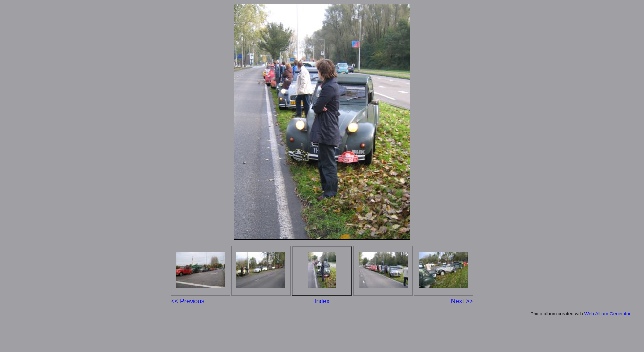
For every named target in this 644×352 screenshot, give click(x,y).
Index (322, 301)
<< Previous (188, 301)
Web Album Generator (608, 314)
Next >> (462, 301)
